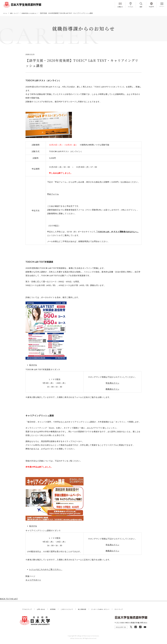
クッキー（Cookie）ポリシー (110, 610)
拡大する (33, 366)
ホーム (6, 13)
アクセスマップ (28, 610)
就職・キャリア (16, 13)
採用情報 (56, 610)
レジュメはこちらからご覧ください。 (46, 570)
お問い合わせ (43, 610)
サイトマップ (130, 610)
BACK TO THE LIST (9, 599)
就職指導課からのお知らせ (33, 13)
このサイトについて (72, 610)
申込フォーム (53, 195)
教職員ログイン (112, 390)
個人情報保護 (89, 610)
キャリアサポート (33, 581)
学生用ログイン (112, 384)
